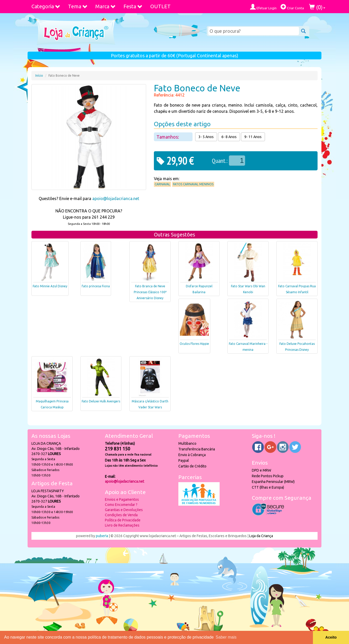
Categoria (46, 6)
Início (39, 75)
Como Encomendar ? (121, 505)
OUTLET (160, 6)
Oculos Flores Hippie (194, 344)
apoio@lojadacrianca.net (116, 198)
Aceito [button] (331, 637)
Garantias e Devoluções (124, 510)
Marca (106, 6)
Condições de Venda (121, 515)
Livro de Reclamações (122, 525)
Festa (133, 6)
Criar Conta (292, 7)
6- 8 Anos (229, 137)
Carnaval (162, 184)
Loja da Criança (261, 536)
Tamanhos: (168, 137)
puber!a (102, 536)
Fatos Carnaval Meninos (193, 184)
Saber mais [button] (226, 637)
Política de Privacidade (123, 520)
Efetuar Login (263, 7)
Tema (78, 6)
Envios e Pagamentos (122, 499)
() (317, 7)
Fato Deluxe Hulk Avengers (101, 401)
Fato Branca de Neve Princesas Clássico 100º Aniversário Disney (150, 292)
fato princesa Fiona (96, 286)
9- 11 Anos (253, 137)
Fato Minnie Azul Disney (50, 286)
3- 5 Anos (206, 137)
